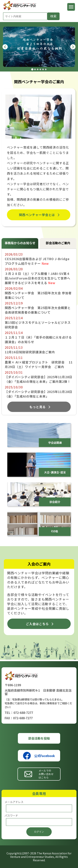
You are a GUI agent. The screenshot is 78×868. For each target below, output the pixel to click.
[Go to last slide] (5, 47)
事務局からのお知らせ (20, 243)
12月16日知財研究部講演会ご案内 (30, 352)
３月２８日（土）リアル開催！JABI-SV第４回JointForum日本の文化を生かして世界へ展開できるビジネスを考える (38, 278)
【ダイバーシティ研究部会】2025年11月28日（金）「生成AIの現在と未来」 (39, 394)
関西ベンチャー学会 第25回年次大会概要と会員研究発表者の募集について (38, 310)
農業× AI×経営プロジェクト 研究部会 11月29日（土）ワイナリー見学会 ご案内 (39, 364)
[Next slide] (73, 47)
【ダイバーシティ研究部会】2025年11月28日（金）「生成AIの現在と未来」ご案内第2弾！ (39, 379)
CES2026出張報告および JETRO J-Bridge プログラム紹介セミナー (37, 261)
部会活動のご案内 (58, 243)
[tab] (32, 69)
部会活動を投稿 (39, 738)
